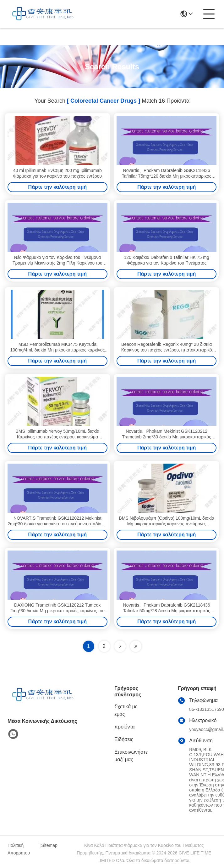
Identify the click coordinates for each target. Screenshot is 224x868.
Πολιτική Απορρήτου (19, 849)
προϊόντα (125, 727)
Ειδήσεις (124, 739)
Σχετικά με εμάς (126, 710)
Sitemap (49, 845)
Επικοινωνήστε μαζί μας (131, 756)
